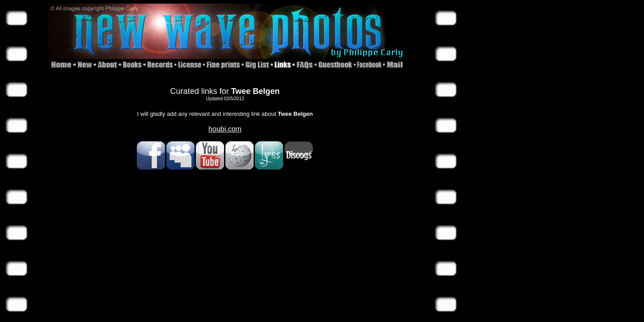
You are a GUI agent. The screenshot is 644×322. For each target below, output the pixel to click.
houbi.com (225, 129)
